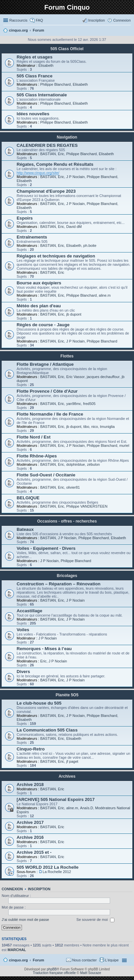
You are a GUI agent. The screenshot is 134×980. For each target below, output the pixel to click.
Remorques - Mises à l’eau (44, 649)
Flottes (67, 356)
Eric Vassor (75, 377)
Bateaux (25, 529)
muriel (124, 445)
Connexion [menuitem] (122, 20)
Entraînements (32, 237)
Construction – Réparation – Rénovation (59, 584)
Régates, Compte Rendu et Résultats (55, 164)
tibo (86, 427)
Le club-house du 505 (39, 703)
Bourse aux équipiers (39, 283)
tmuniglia (107, 427)
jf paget (72, 761)
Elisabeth (46, 65)
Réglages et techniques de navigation (56, 256)
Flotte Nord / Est (34, 437)
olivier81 (73, 487)
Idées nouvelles (33, 114)
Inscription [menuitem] (96, 20)
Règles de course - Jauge (43, 325)
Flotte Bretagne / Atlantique (45, 364)
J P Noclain (75, 177)
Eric (61, 154)
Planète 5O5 (67, 695)
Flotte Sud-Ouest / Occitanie (46, 475)
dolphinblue (75, 464)
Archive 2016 (30, 837)
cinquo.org (18, 960)
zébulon (94, 464)
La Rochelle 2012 (57, 872)
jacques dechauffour (103, 377)
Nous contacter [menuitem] (84, 960)
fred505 (89, 404)
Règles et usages (35, 57)
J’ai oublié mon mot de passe (25, 920)
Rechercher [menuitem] (128, 31)
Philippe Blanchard (56, 84)
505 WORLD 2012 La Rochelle (48, 867)
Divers (23, 672)
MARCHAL (17, 950)
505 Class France (35, 76)
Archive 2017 (30, 822)
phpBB (52, 969)
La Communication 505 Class (47, 730)
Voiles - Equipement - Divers (46, 548)
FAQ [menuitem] (39, 20)
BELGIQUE (28, 498)
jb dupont (74, 314)
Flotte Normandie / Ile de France (50, 414)
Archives (67, 776)
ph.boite (90, 245)
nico (94, 427)
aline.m (105, 295)
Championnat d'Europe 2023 (46, 191)
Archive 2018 (30, 784)
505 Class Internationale (42, 95)
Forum (39, 960)
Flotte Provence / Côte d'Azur (47, 391)
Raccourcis (18, 20)
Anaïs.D (87, 808)
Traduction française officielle (54, 973)
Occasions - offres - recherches (67, 521)
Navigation (67, 137)
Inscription (39, 889)
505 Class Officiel (67, 49)
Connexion (12, 889)
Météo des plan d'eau (39, 306)
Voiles (23, 630)
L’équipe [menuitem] (112, 960)
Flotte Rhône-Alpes (37, 456)
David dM (74, 227)
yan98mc (74, 404)
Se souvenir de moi (95, 920)
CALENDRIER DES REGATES (47, 145)
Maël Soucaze (91, 973)
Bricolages (67, 576)
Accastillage (29, 611)
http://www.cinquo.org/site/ (38, 173)
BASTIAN (48, 154)
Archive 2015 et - (34, 852)
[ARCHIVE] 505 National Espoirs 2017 (56, 799)
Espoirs (25, 218)
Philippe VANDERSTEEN (87, 506)
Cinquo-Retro (31, 749)
